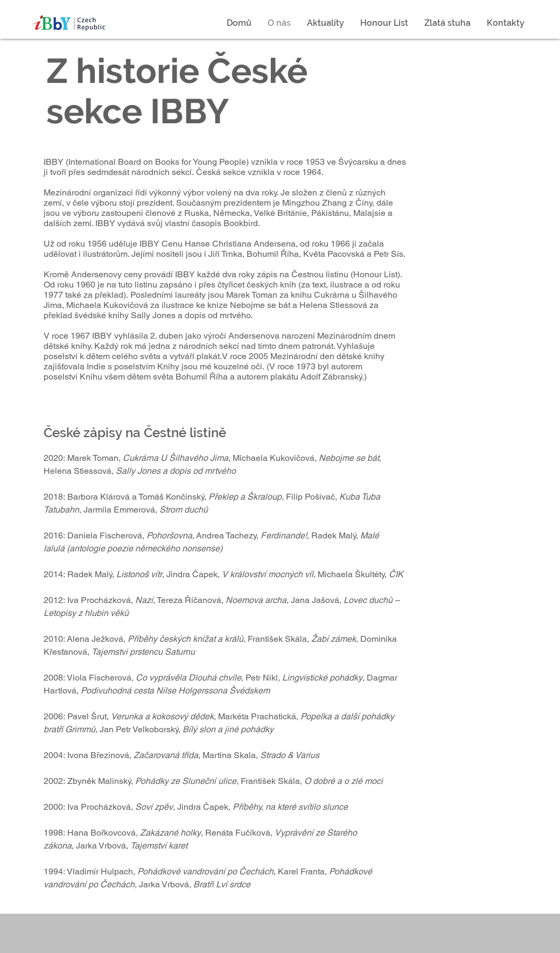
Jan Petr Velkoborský (139, 729)
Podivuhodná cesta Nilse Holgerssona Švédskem (175, 691)
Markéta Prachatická (257, 716)
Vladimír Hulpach (100, 871)
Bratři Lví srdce (222, 884)
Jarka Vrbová (101, 846)
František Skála (277, 639)
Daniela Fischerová (105, 535)
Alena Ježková (95, 639)
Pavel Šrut (87, 716)
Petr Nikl (262, 678)
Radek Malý (90, 574)
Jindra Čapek (192, 574)
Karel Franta (301, 871)
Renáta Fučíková (238, 833)
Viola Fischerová (99, 678)
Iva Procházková (99, 600)
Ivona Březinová (98, 755)
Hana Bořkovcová (101, 833)
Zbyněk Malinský (99, 781)
